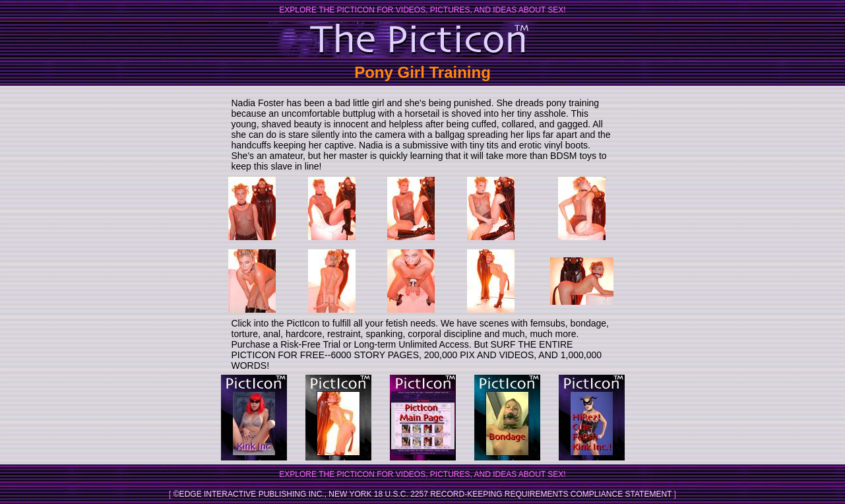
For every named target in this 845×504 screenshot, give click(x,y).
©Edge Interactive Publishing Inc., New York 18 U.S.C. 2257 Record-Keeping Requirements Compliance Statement (422, 494)
